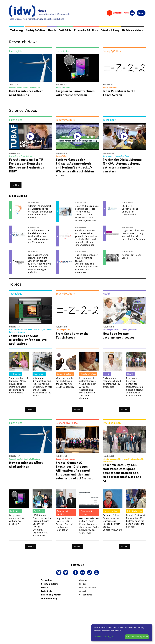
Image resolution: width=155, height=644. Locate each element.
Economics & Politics (86, 30)
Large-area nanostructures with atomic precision (75, 93)
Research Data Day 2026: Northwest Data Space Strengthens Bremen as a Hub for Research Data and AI (122, 473)
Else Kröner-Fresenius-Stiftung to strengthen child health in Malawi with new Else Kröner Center (135, 387)
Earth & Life (65, 30)
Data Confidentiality (87, 588)
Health (52, 30)
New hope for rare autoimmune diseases (119, 335)
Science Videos (133, 30)
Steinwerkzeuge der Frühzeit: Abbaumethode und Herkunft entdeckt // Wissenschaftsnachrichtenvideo (75, 167)
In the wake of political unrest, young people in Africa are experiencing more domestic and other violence (88, 388)
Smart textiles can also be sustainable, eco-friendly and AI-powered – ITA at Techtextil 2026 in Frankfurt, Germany (87, 213)
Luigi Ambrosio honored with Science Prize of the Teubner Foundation (64, 524)
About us (83, 580)
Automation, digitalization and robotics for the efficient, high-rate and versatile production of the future (42, 387)
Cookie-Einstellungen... (104, 637)
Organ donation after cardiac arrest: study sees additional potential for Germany (134, 235)
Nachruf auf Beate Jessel (131, 256)
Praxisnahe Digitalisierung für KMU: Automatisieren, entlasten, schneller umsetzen (122, 165)
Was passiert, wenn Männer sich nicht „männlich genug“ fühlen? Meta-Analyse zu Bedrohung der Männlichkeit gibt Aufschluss (40, 264)
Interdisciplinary (111, 30)
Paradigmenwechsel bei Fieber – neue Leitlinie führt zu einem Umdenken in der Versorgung (39, 236)
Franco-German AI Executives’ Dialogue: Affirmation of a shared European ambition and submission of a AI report (74, 470)
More (16, 185)
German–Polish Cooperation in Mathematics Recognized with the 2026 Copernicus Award (112, 522)
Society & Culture (36, 30)
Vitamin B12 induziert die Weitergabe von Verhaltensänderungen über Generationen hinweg (40, 212)
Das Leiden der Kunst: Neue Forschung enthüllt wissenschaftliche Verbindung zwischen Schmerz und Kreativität (87, 264)
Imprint (82, 584)
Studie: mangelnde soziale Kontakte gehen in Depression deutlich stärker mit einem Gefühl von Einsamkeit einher (86, 238)
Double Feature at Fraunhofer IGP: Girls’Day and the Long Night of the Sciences (136, 521)
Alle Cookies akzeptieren (137, 637)
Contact (82, 591)
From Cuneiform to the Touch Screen (119, 93)
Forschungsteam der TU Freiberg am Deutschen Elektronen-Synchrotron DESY (27, 165)
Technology (17, 30)
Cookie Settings (86, 595)
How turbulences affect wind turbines (26, 93)
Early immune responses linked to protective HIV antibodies (112, 382)
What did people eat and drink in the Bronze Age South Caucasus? (65, 382)
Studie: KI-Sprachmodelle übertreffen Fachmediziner (130, 210)
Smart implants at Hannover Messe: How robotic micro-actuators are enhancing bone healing (18, 385)
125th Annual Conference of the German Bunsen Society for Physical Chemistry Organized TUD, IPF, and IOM (42, 525)
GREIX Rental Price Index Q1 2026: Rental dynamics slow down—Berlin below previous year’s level (89, 526)
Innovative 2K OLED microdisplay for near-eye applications (28, 340)
